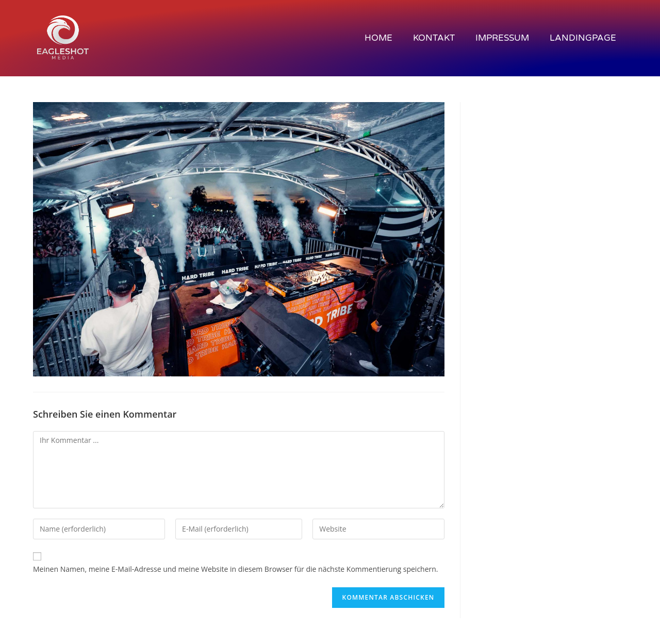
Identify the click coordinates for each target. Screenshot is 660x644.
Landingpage (583, 38)
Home (378, 38)
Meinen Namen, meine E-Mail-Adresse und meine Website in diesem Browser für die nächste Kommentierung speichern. (236, 569)
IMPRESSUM (502, 38)
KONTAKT (434, 38)
